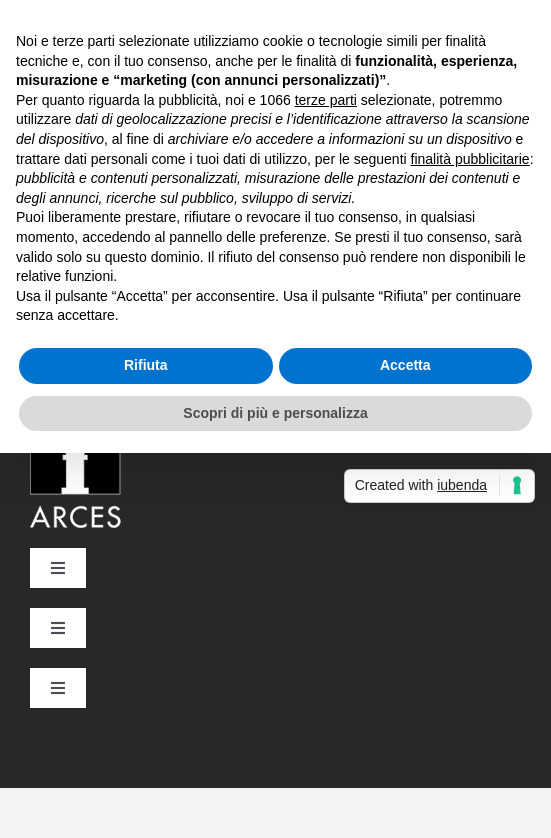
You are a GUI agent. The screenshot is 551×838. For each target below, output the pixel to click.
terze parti (326, 100)
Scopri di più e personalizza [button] (275, 413)
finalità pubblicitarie (470, 159)
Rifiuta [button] (146, 365)
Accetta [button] (405, 365)
